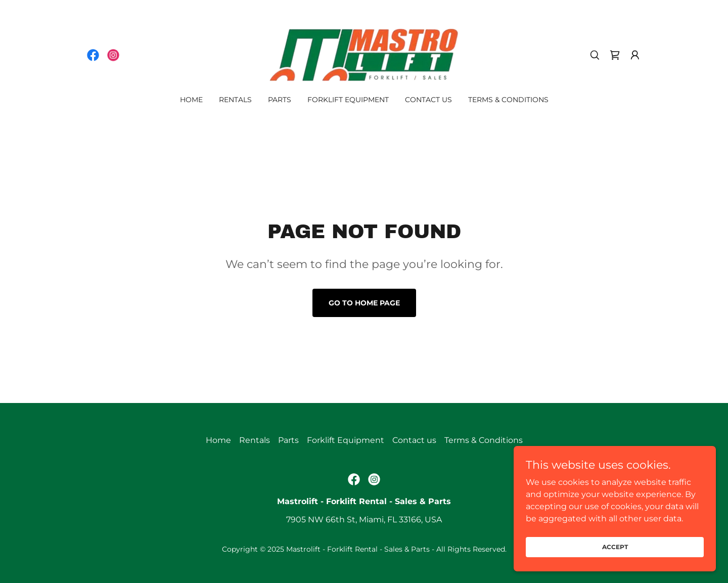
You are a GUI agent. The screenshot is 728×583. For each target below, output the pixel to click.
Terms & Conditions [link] (508, 100)
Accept (615, 560)
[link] (93, 55)
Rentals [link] (235, 100)
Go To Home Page (364, 303)
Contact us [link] (428, 100)
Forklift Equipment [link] (348, 100)
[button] (635, 55)
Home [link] (191, 100)
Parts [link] (280, 100)
